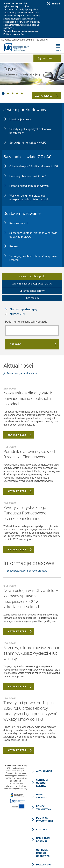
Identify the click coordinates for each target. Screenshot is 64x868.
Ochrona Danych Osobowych (44, 853)
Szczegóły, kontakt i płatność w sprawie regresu (33, 258)
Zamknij (56, 4)
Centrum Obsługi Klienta (42, 783)
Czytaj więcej (15, 435)
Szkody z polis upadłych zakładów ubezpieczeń (30, 131)
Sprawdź (15, 344)
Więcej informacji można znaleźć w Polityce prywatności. (21, 32)
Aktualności (44, 771)
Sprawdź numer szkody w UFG (28, 143)
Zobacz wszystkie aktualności (22, 373)
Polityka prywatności (45, 819)
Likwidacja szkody (20, 119)
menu (58, 50)
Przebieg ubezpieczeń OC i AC (27, 176)
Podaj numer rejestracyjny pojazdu (26, 322)
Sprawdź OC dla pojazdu (32, 276)
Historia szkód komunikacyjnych (29, 186)
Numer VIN (17, 314)
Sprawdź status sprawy (32, 291)
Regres (14, 246)
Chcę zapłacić (32, 298)
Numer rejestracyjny (23, 309)
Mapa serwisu (41, 796)
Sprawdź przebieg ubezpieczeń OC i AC (32, 284)
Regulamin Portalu (43, 840)
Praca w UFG (44, 864)
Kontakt (42, 829)
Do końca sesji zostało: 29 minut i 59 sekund (24, 40)
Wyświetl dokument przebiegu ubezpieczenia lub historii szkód (29, 197)
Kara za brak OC (19, 223)
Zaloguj (47, 58)
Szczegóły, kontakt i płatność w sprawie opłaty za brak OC (33, 235)
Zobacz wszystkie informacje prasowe (27, 571)
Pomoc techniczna (44, 808)
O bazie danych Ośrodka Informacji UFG (34, 166)
